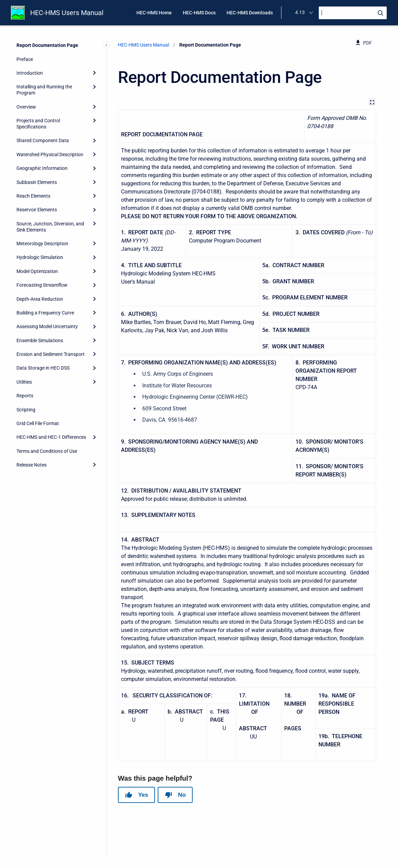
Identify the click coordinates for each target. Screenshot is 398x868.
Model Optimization (37, 271)
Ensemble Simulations (40, 340)
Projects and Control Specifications (38, 124)
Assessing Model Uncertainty (47, 326)
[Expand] (94, 73)
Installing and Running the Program (44, 90)
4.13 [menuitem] (300, 12)
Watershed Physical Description (50, 154)
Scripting (26, 410)
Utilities (24, 382)
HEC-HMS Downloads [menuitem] (250, 13)
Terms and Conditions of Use (47, 451)
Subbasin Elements (37, 182)
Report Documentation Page (47, 45)
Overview (26, 107)
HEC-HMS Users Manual (67, 13)
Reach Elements (33, 196)
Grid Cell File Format (38, 423)
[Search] (353, 13)
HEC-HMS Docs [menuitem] (199, 13)
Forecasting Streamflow (42, 285)
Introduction (30, 73)
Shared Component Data (43, 140)
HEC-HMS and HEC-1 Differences (51, 437)
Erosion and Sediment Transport (51, 354)
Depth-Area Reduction (40, 299)
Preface (25, 59)
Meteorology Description (42, 244)
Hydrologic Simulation (40, 257)
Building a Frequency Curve (45, 313)
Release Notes (32, 465)
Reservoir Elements (37, 210)
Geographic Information (42, 168)
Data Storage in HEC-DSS (43, 368)
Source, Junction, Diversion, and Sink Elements (50, 227)
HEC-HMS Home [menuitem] (154, 13)
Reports (25, 396)
